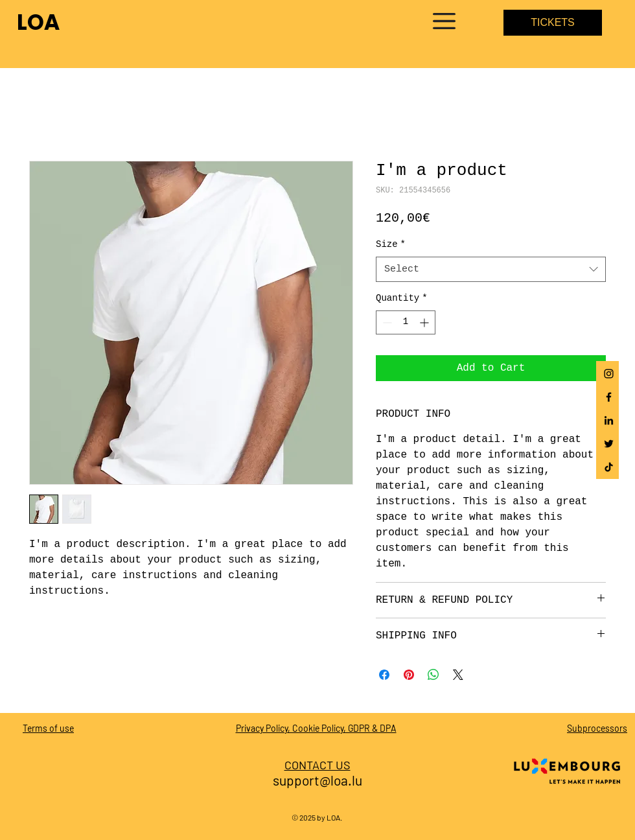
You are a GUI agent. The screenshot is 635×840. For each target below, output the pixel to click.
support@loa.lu (317, 780)
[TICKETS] (553, 23)
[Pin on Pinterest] (409, 675)
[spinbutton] (406, 322)
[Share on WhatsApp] (433, 675)
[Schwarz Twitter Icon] (609, 444)
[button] (444, 21)
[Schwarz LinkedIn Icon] (609, 420)
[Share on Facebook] (384, 675)
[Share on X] (458, 675)
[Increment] (425, 322)
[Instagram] (609, 374)
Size (391, 244)
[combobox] (491, 269)
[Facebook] (609, 397)
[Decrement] (386, 322)
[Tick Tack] (609, 467)
